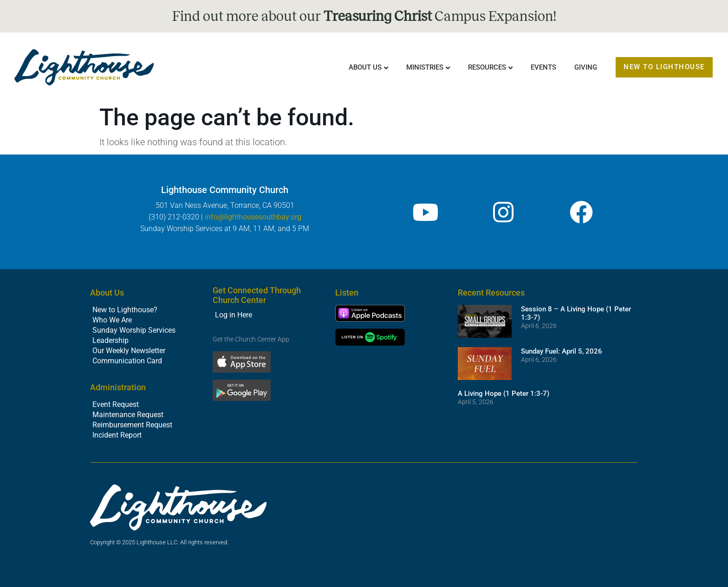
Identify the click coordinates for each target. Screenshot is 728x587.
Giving (586, 67)
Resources (487, 67)
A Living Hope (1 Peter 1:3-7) (504, 393)
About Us (365, 67)
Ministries (425, 67)
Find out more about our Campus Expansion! (364, 16)
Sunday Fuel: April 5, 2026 (562, 351)
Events (543, 67)
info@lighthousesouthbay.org (253, 217)
